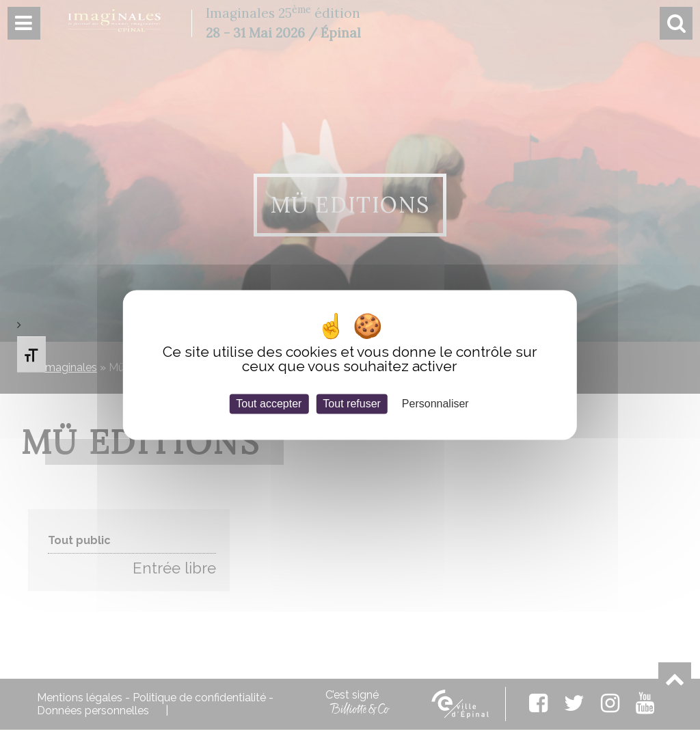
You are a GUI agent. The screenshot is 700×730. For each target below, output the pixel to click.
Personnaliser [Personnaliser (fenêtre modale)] (435, 404)
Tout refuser (351, 404)
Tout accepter (269, 404)
